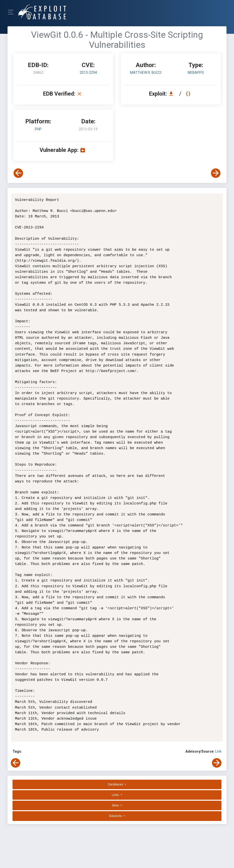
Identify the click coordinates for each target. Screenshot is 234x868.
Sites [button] (116, 805)
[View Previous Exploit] (18, 173)
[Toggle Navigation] (12, 12)
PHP (38, 129)
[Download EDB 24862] (172, 94)
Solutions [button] (116, 816)
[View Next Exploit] (216, 173)
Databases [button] (116, 784)
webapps (196, 73)
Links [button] (116, 795)
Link (218, 751)
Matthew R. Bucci (146, 73)
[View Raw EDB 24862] (189, 94)
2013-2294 (88, 73)
